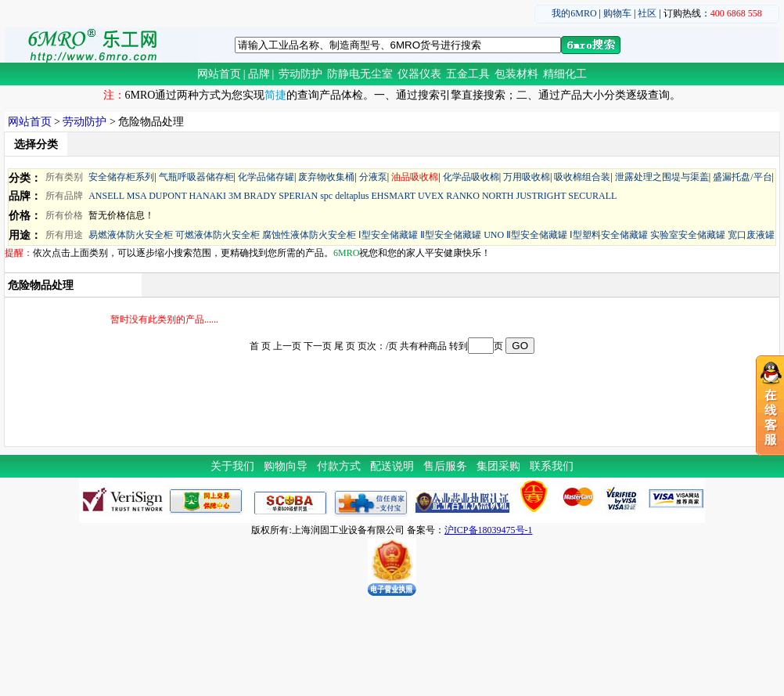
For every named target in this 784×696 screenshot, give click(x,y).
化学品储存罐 (266, 177)
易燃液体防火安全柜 (131, 235)
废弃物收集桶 (326, 177)
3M (235, 196)
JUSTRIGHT (541, 196)
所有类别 (64, 177)
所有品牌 (64, 196)
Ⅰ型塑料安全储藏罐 (609, 235)
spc (326, 196)
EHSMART (393, 196)
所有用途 (64, 235)
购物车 (617, 13)
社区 (647, 13)
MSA (137, 196)
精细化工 (565, 74)
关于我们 (232, 466)
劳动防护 (300, 74)
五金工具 (468, 74)
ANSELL (106, 196)
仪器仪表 (419, 74)
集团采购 (498, 466)
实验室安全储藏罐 (688, 235)
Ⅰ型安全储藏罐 (388, 235)
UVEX (431, 196)
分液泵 (373, 177)
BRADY (261, 196)
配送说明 (392, 466)
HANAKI (208, 196)
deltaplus (352, 196)
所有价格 (64, 215)
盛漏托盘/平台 (742, 177)
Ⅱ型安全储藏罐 (451, 235)
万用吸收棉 (527, 177)
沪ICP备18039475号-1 (489, 530)
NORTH (498, 196)
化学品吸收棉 (471, 177)
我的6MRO (574, 13)
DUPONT (167, 196)
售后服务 (445, 466)
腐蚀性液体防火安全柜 (309, 235)
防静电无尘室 (360, 74)
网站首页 (219, 74)
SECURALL (592, 196)
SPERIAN (298, 196)
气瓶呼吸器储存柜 (196, 177)
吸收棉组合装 (582, 177)
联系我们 (552, 466)
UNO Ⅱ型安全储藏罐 (525, 235)
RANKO (463, 196)
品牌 (259, 74)
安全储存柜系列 (121, 177)
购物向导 (286, 466)
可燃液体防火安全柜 (218, 235)
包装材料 (516, 74)
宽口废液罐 (751, 235)
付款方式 (339, 466)
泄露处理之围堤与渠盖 (662, 177)
